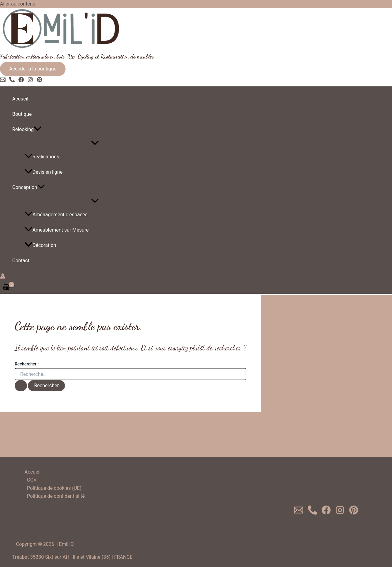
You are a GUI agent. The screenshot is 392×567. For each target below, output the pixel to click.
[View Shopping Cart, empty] (6, 287)
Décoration (40, 245)
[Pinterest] (40, 81)
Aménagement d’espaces (56, 215)
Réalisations (42, 157)
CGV (32, 480)
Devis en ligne (43, 172)
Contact (21, 261)
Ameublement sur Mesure (57, 230)
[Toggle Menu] (95, 143)
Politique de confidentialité (56, 496)
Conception (29, 187)
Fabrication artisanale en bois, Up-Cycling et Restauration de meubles (77, 56)
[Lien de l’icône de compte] (3, 277)
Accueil (20, 99)
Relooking (27, 130)
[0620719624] (312, 513)
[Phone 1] (12, 81)
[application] (38, 130)
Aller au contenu (18, 4)
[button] (33, 69)
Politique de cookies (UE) (54, 488)
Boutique (22, 114)
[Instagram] (30, 81)
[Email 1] (3, 81)
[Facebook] (21, 81)
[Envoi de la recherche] (21, 386)
